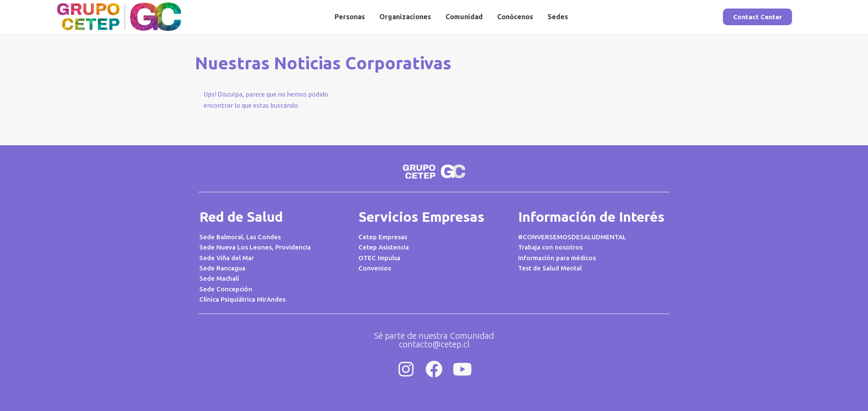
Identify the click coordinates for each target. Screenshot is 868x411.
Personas (350, 17)
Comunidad (464, 17)
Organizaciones (405, 17)
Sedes (558, 17)
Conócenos (515, 17)
